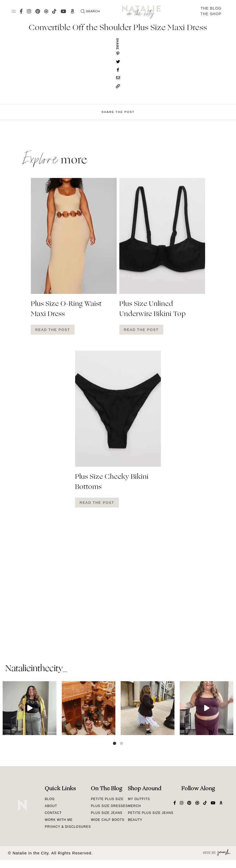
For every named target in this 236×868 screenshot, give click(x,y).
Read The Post (53, 330)
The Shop (211, 14)
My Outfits (139, 799)
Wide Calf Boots (108, 820)
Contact (53, 813)
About (51, 806)
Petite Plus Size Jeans (151, 813)
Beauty (135, 820)
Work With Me (59, 820)
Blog (50, 799)
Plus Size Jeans (107, 813)
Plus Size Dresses (109, 806)
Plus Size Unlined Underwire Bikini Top (153, 309)
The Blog (211, 8)
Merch (134, 806)
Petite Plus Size (107, 799)
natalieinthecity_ (36, 669)
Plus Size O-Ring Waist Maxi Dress (66, 309)
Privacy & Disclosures (68, 827)
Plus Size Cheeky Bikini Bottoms (112, 482)
